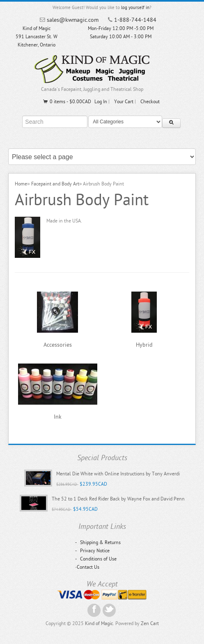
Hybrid (144, 345)
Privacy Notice (92, 551)
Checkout (150, 102)
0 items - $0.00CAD (67, 102)
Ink (58, 417)
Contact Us (88, 567)
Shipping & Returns (98, 542)
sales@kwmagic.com (73, 20)
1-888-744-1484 (135, 20)
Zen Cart (150, 623)
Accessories (58, 345)
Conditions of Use (96, 559)
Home (21, 184)
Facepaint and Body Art (55, 184)
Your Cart (124, 102)
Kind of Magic (99, 623)
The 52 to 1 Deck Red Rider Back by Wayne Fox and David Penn (118, 499)
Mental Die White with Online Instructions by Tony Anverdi (118, 474)
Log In (101, 102)
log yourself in (135, 8)
